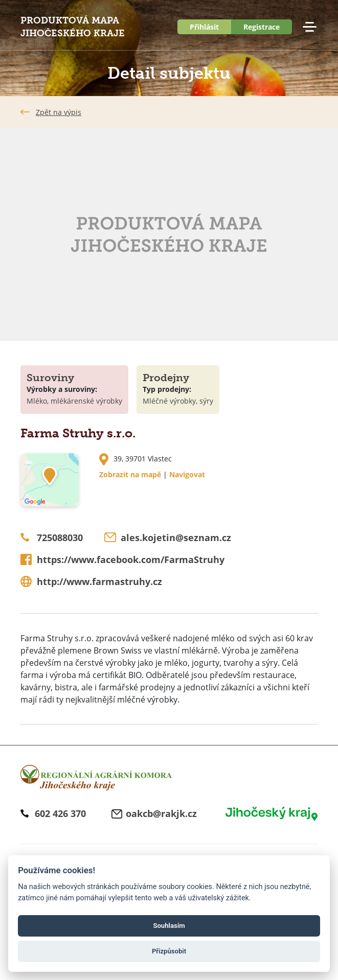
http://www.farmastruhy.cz (99, 581)
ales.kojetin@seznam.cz (176, 538)
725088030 (60, 538)
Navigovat (187, 474)
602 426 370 (60, 813)
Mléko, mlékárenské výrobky (74, 401)
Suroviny (50, 378)
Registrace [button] (262, 27)
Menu (309, 27)
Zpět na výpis (59, 112)
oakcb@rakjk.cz (161, 813)
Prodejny (166, 378)
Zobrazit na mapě (130, 474)
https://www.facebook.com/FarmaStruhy (131, 559)
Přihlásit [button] (204, 27)
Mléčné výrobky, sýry (178, 401)
